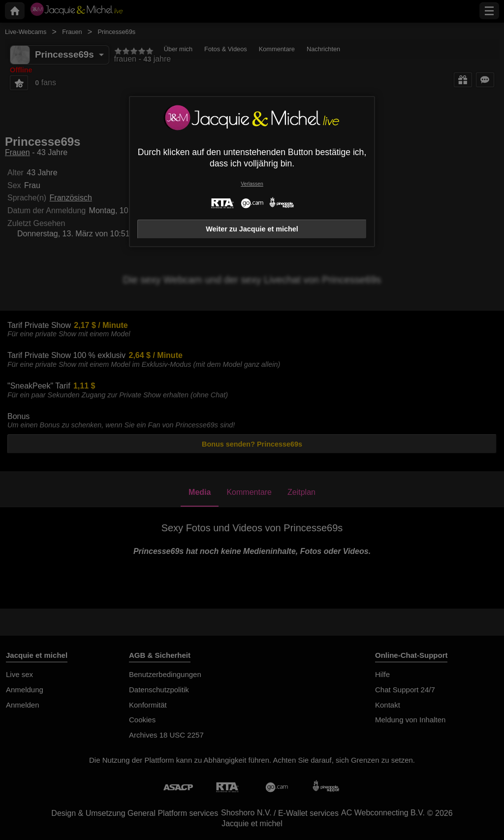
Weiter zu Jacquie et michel (252, 229)
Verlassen (252, 184)
